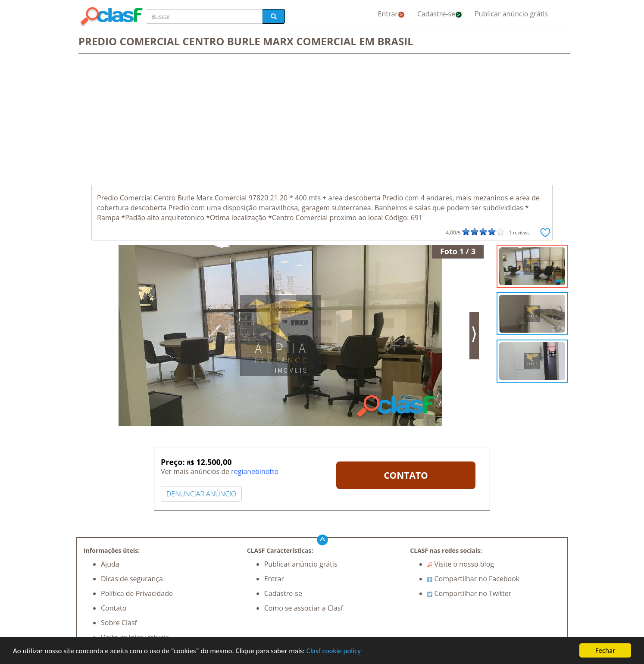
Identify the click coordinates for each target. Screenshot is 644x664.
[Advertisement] (322, 120)
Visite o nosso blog (461, 564)
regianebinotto (255, 471)
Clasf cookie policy (334, 651)
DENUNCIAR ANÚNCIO (201, 494)
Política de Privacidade (137, 593)
